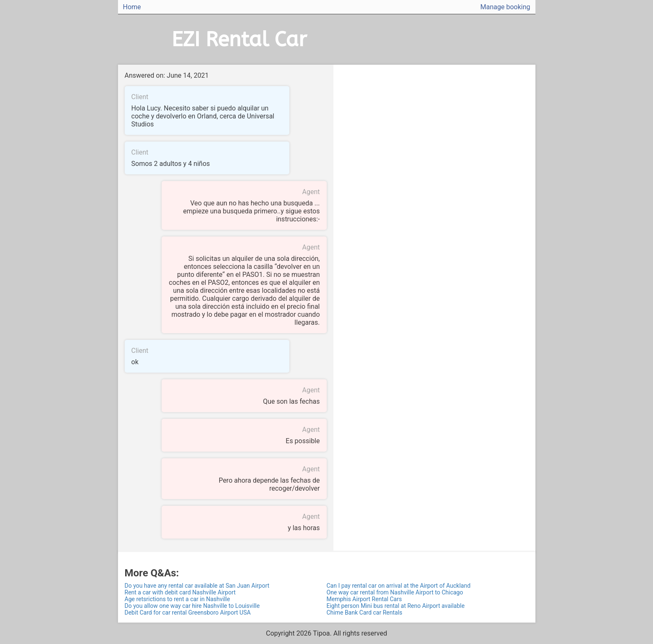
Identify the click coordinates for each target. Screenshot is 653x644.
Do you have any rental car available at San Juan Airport (197, 586)
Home (132, 7)
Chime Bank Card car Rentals (365, 612)
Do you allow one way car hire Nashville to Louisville (192, 606)
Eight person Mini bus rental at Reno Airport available (396, 606)
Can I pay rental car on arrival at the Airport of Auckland (399, 586)
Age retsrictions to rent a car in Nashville (177, 599)
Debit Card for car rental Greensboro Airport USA (188, 612)
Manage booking (505, 7)
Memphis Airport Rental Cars (364, 599)
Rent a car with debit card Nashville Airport (180, 592)
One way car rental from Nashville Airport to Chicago (395, 592)
